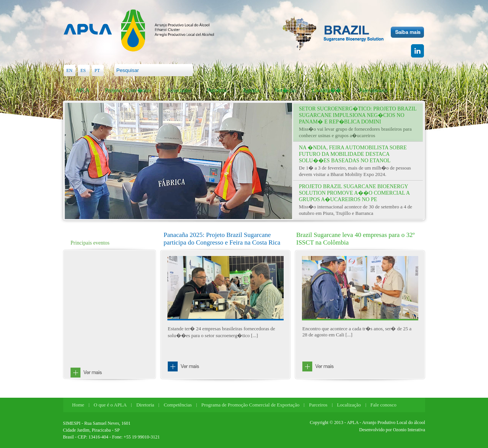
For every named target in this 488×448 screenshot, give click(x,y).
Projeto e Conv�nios (128, 90)
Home (78, 405)
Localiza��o (328, 90)
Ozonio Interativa (409, 430)
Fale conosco (373, 90)
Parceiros (217, 90)
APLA (83, 90)
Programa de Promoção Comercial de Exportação (250, 405)
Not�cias (285, 90)
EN (69, 70)
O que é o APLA (110, 405)
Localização (349, 405)
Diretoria (145, 405)
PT (97, 70)
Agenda (251, 90)
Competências (178, 405)
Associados (179, 90)
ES (83, 70)
